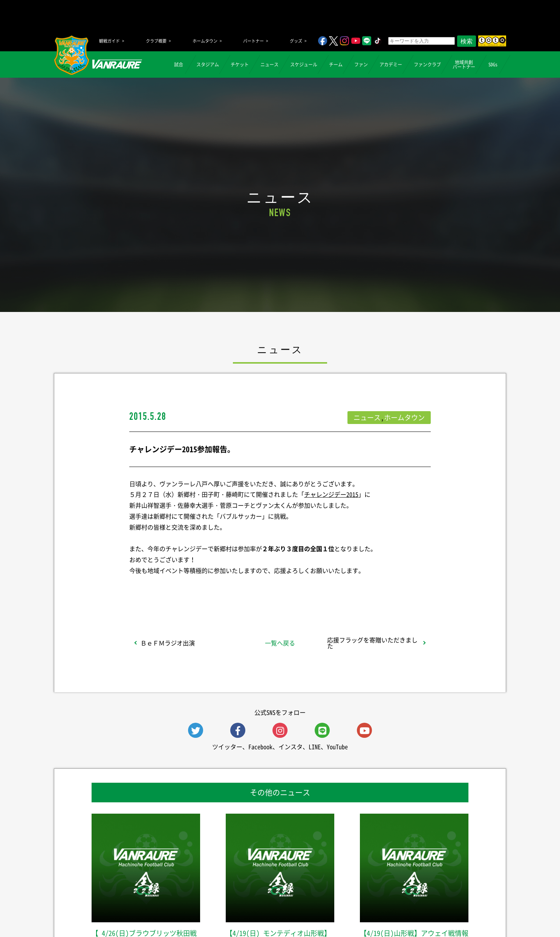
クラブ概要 (156, 41)
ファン (361, 65)
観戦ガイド (109, 41)
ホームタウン (205, 41)
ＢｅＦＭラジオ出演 (168, 643)
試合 (179, 65)
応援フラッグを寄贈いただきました (372, 643)
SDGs (493, 65)
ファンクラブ (427, 65)
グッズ (296, 41)
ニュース (269, 65)
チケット (240, 65)
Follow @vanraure (356, 590)
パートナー (253, 41)
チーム (336, 65)
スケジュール (304, 65)
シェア (189, 590)
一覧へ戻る (280, 643)
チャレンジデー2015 (331, 494)
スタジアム (208, 65)
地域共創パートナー (464, 65)
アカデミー (391, 65)
